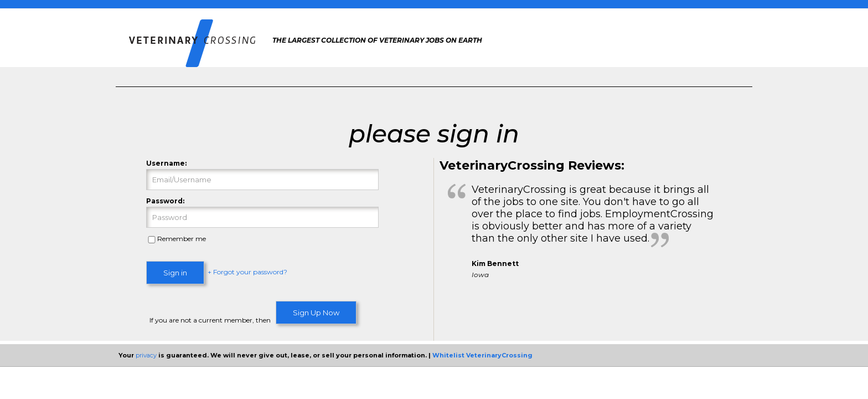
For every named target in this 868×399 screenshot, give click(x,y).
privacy (146, 355)
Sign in (175, 273)
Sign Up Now (316, 313)
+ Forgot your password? (247, 272)
